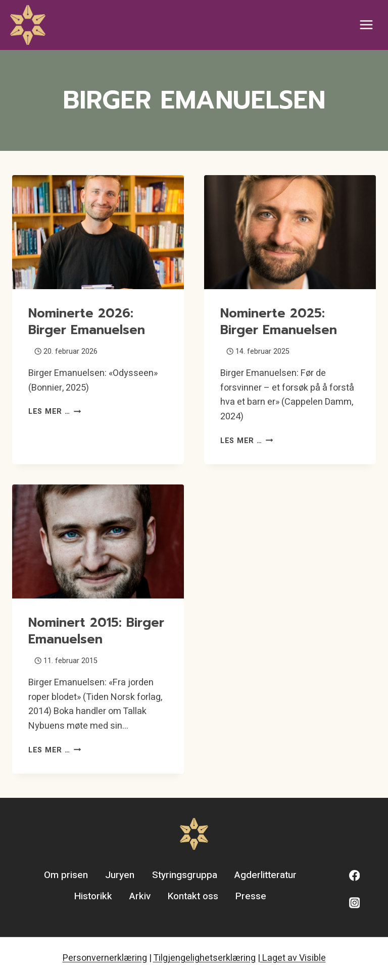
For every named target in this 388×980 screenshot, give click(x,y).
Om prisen (66, 875)
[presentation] (98, 232)
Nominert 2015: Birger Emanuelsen (96, 631)
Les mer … (55, 412)
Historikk (93, 896)
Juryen (120, 875)
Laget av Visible (293, 958)
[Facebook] (354, 876)
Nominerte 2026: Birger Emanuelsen (87, 322)
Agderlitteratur (265, 875)
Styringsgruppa (185, 875)
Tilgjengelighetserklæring (204, 958)
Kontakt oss (193, 896)
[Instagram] (354, 903)
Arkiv (140, 896)
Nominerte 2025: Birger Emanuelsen (279, 322)
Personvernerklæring (105, 958)
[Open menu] (366, 25)
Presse (251, 896)
